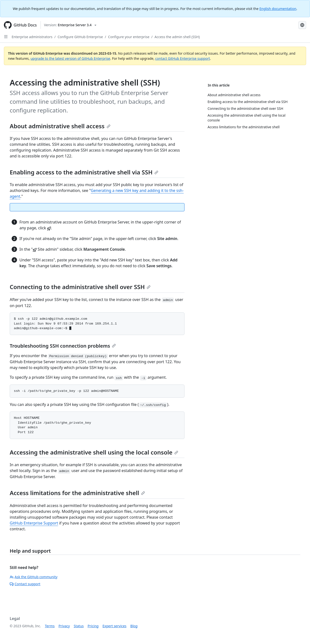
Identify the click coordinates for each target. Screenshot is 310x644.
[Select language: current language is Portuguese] (302, 25)
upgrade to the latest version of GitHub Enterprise (70, 58)
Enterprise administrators (32, 37)
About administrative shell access (60, 126)
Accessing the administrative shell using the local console (94, 452)
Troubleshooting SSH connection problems (63, 346)
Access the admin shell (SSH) (177, 37)
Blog (134, 626)
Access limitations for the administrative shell (77, 493)
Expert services (114, 626)
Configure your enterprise (129, 37)
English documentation (278, 9)
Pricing (93, 626)
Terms (50, 626)
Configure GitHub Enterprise (80, 37)
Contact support (25, 584)
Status (79, 626)
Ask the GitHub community (34, 577)
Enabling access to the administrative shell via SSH (84, 172)
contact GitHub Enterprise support (183, 58)
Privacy (64, 626)
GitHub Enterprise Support (34, 523)
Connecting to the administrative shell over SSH (80, 287)
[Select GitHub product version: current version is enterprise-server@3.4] (70, 25)
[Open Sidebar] (6, 37)
